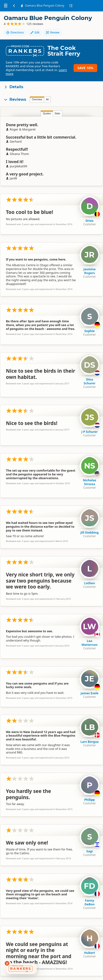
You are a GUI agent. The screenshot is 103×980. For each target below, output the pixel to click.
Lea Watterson (90, 643)
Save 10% (85, 68)
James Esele (90, 693)
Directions (15, 32)
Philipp (90, 800)
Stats (57, 113)
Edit (35, 32)
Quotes (47, 113)
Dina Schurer (90, 381)
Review (52, 32)
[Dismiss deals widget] (7, 963)
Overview (37, 99)
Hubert (90, 953)
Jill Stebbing (90, 532)
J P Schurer (89, 432)
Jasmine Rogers (89, 271)
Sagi (89, 851)
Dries (90, 221)
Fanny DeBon (90, 902)
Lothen (90, 583)
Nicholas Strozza (90, 482)
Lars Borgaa (89, 742)
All (47, 99)
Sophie (90, 331)
